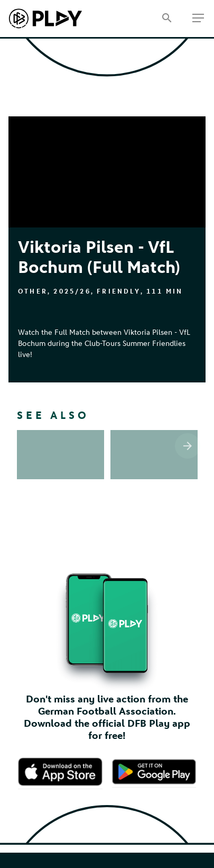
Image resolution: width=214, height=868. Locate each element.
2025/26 (72, 291)
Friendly (119, 291)
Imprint (107, 734)
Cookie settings (107, 788)
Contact (107, 747)
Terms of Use (107, 761)
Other (33, 291)
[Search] (167, 19)
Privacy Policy (107, 774)
